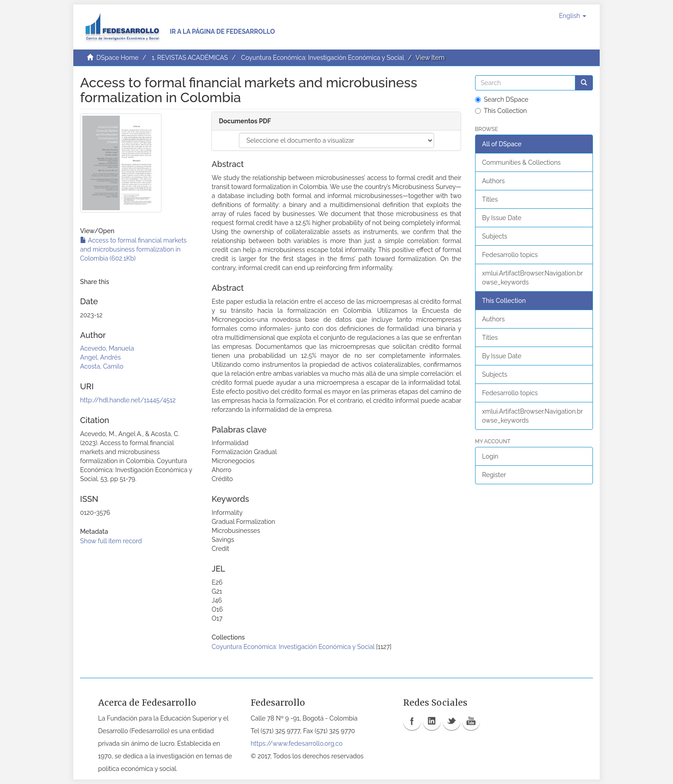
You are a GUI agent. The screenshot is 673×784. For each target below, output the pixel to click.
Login (490, 456)
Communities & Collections (522, 162)
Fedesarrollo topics (510, 255)
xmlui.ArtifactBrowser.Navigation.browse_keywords (533, 278)
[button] (572, 16)
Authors (494, 181)
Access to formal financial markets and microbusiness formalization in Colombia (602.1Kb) (133, 249)
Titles (490, 199)
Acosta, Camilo (102, 366)
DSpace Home (117, 58)
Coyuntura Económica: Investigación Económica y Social (323, 58)
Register (494, 475)
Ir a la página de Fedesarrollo (222, 32)
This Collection (501, 111)
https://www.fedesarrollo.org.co (296, 743)
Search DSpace (502, 99)
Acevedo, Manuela (107, 348)
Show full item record (111, 541)
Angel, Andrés (101, 357)
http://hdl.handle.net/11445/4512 (128, 400)
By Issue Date (502, 218)
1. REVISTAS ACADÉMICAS (190, 58)
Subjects (495, 236)
